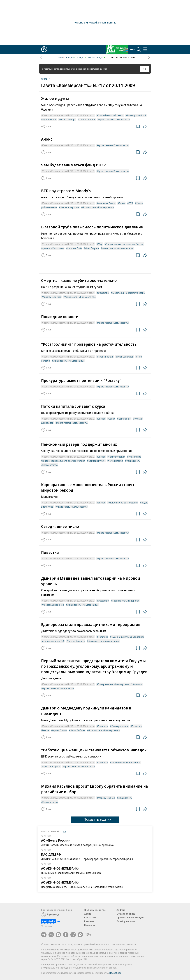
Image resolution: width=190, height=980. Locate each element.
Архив (88, 914)
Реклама (89, 921)
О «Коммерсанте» (95, 910)
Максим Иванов (106, 798)
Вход (132, 49)
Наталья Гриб (75, 248)
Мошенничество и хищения (123, 503)
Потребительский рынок (111, 115)
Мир (100, 244)
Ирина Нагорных (52, 766)
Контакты (90, 917)
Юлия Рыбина (78, 730)
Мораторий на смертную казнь (129, 293)
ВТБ (131, 203)
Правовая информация (130, 917)
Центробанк (125, 419)
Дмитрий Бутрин (97, 461)
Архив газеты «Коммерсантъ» (115, 119)
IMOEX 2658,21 (96, 57)
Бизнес (102, 419)
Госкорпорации (117, 457)
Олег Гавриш (92, 248)
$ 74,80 (59, 57)
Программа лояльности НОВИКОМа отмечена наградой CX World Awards (82, 887)
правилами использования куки (92, 69)
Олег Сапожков (125, 357)
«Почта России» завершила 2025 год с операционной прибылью (77, 845)
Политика (103, 637)
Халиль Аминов (87, 119)
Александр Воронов (53, 605)
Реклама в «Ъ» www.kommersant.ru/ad (95, 23)
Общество (103, 293)
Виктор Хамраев (76, 641)
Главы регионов (120, 726)
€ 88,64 (70, 57)
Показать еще (97, 819)
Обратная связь (126, 914)
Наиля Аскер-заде (70, 207)
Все (64, 831)
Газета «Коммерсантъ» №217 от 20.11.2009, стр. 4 (69, 726)
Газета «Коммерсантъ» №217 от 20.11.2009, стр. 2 (69, 357)
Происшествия (106, 357)
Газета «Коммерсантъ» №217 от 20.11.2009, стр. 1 (69, 115)
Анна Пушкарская (52, 297)
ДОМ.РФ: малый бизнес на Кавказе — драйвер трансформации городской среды (87, 859)
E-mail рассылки (126, 921)
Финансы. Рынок (107, 203)
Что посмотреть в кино (123, 57)
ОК (144, 69)
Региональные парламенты (126, 762)
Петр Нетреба (116, 461)
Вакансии (90, 925)
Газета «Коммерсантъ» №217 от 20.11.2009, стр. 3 (69, 601)
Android (121, 910)
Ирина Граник (60, 730)
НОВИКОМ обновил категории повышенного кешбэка (71, 873)
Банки (122, 203)
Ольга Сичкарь (68, 119)
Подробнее (115, 973)
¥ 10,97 (81, 57)
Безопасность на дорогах (126, 601)
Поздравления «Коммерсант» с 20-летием (120, 684)
